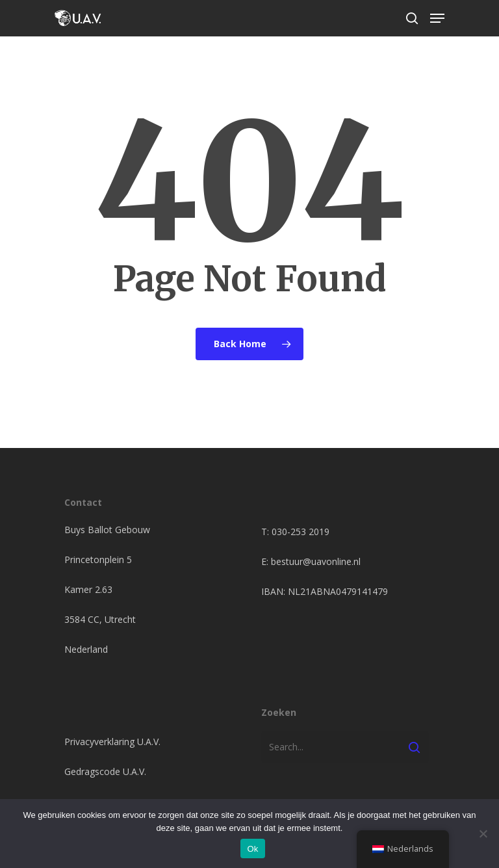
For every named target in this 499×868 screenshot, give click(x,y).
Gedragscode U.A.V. (105, 771)
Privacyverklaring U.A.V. (112, 742)
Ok (252, 849)
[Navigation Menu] (437, 18)
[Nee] (483, 834)
